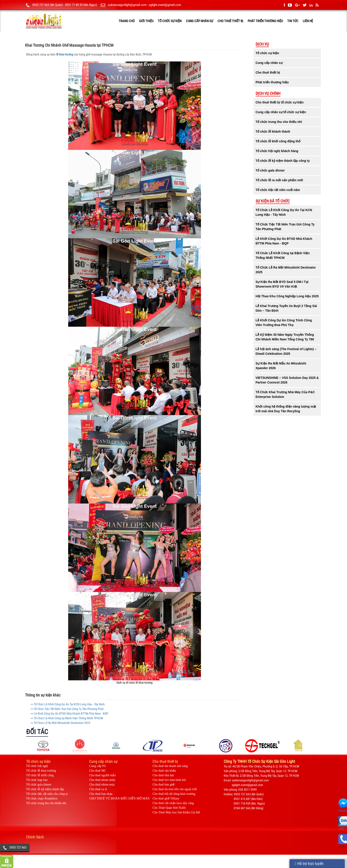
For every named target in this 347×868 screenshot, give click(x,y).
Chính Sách (35, 837)
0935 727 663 (18, 847)
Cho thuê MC (98, 771)
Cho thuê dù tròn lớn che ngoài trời (175, 789)
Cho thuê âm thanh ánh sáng (170, 766)
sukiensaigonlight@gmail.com (127, 5)
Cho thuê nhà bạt (163, 775)
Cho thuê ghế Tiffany (166, 798)
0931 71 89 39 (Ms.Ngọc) (81, 5)
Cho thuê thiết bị (230, 21)
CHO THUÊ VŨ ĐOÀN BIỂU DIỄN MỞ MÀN (119, 798)
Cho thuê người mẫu (102, 775)
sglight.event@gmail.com (165, 5)
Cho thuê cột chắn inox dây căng (173, 803)
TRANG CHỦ (127, 21)
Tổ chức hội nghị (37, 766)
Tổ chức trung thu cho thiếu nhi (46, 803)
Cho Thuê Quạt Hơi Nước (169, 808)
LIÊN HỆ (308, 21)
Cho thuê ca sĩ (98, 789)
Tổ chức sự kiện (170, 21)
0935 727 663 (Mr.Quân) (48, 5)
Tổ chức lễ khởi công (40, 775)
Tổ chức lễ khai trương (41, 771)
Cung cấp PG (98, 766)
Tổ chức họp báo (37, 780)
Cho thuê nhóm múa (102, 785)
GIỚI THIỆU (146, 21)
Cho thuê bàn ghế (164, 785)
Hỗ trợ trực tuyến (309, 863)
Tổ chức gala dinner (39, 785)
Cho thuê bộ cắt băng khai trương (174, 794)
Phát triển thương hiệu (265, 21)
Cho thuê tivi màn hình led (169, 780)
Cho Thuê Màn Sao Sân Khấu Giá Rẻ (176, 812)
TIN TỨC (293, 21)
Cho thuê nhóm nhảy (102, 780)
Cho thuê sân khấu (164, 771)
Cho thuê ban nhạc (101, 794)
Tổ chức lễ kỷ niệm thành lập (45, 789)
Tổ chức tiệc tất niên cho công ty (47, 794)
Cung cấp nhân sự (200, 21)
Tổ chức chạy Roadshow (42, 798)
